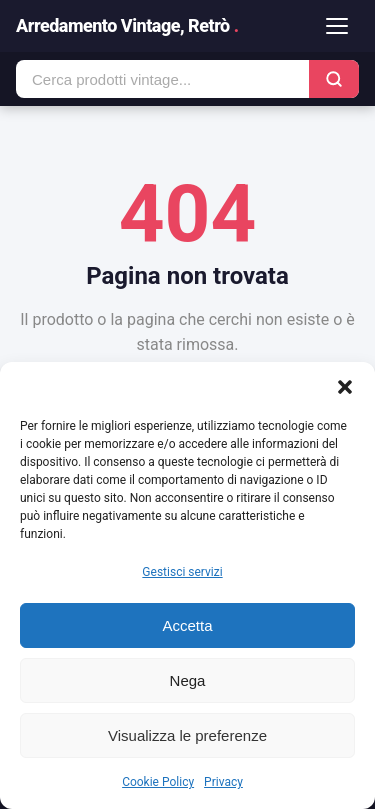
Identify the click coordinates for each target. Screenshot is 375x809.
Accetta (187, 625)
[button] (345, 387)
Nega (188, 680)
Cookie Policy (158, 782)
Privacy (223, 782)
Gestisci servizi (182, 572)
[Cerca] (334, 79)
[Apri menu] (337, 26)
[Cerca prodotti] (162, 79)
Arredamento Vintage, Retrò (127, 25)
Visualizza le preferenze (187, 735)
